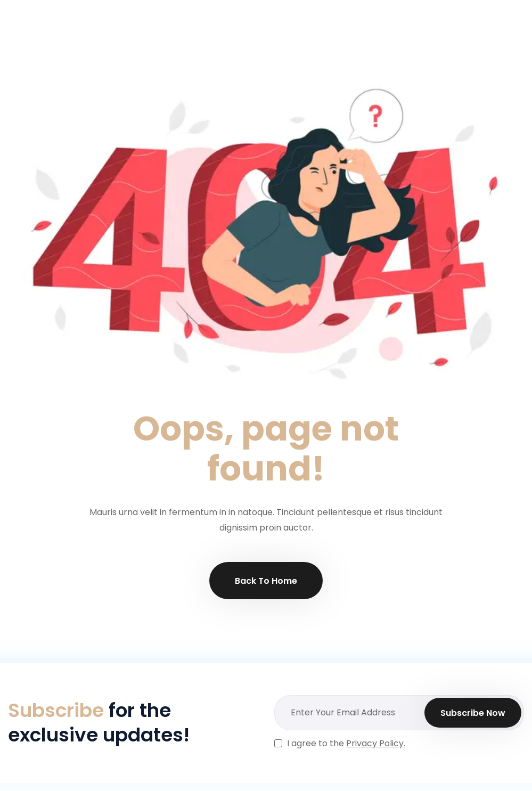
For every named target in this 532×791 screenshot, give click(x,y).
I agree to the (346, 743)
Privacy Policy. (376, 743)
